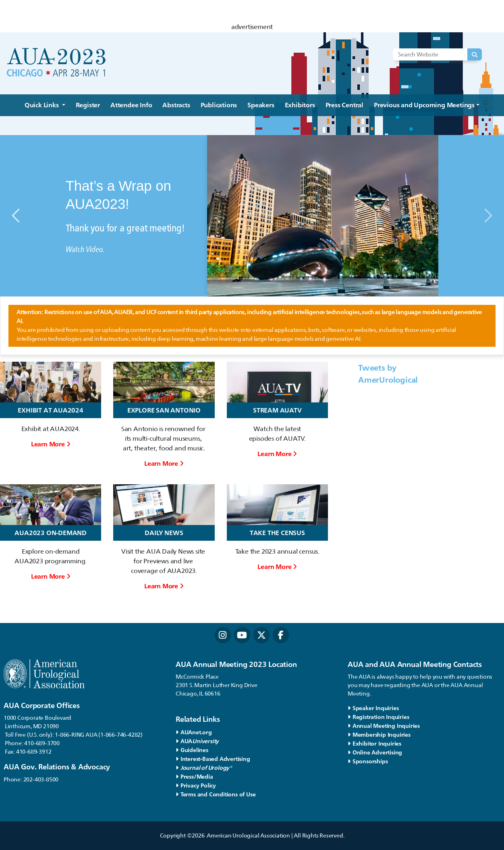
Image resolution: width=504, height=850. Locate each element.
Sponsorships (368, 761)
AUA (198, 741)
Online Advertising (375, 752)
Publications (219, 105)
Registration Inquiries (378, 717)
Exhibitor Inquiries (374, 743)
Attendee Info (131, 105)
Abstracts (176, 105)
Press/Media (194, 776)
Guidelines (192, 750)
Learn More (51, 444)
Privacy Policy (196, 785)
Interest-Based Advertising (213, 759)
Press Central (344, 105)
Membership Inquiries (379, 734)
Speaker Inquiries (373, 708)
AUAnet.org (194, 732)
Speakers (261, 105)
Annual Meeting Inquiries (384, 726)
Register (88, 105)
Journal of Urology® (204, 768)
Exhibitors (300, 105)
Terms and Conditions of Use (216, 794)
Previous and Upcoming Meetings (424, 105)
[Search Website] (436, 54)
